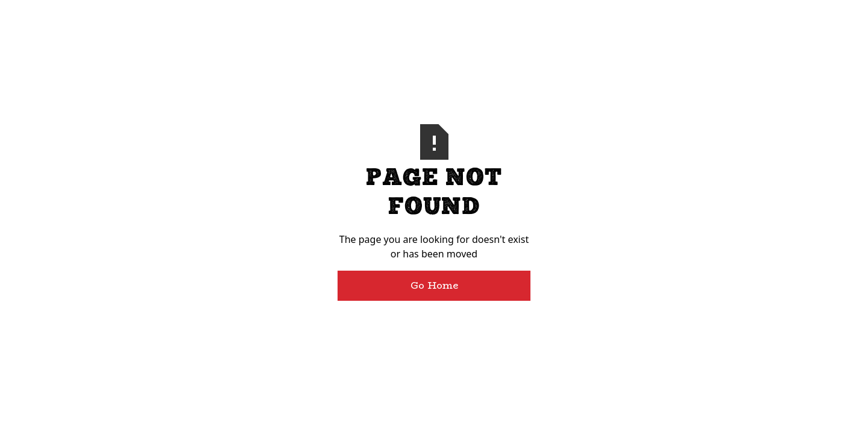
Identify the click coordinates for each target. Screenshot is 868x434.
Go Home (434, 285)
